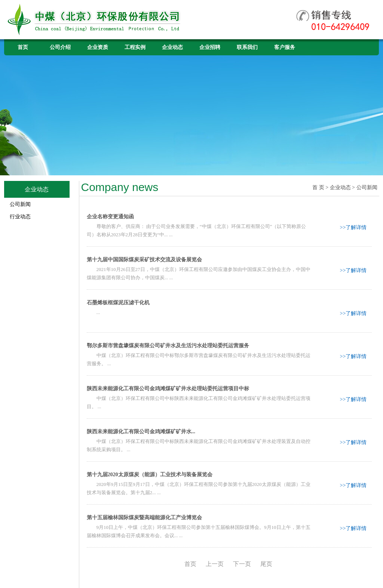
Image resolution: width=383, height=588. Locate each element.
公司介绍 (60, 47)
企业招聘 (210, 47)
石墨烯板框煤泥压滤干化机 (118, 303)
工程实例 (135, 47)
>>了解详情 (353, 227)
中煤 (95, 20)
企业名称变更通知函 (110, 217)
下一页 (242, 564)
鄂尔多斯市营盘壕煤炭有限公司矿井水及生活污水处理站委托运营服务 (168, 346)
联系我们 (247, 47)
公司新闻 (20, 204)
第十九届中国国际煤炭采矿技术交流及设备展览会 (144, 260)
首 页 (318, 187)
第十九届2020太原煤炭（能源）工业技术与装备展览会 (150, 475)
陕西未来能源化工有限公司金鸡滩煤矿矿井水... (141, 432)
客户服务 (285, 47)
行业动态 (20, 217)
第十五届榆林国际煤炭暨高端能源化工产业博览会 (144, 518)
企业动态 (172, 47)
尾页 (266, 564)
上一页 (215, 564)
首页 (23, 47)
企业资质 (98, 47)
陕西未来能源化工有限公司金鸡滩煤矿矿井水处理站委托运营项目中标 (168, 389)
